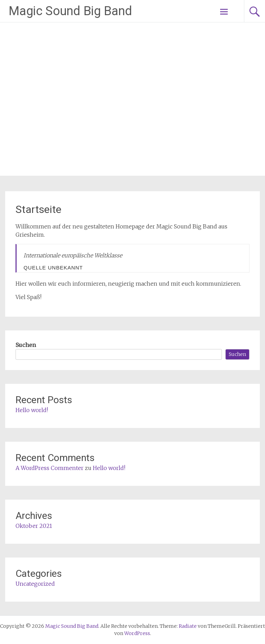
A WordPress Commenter (50, 468)
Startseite (38, 209)
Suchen (26, 345)
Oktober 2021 (34, 526)
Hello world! (32, 410)
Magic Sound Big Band (70, 11)
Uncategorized (35, 584)
